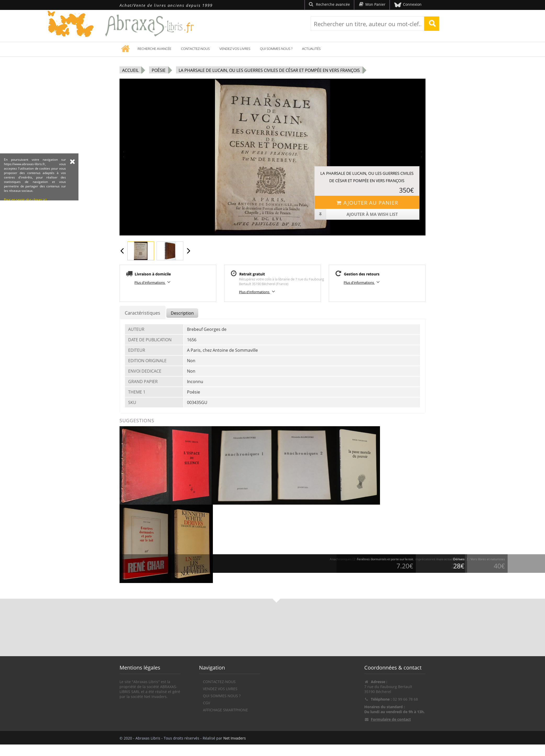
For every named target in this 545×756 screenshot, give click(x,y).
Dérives (459, 559)
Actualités (311, 49)
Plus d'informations (153, 282)
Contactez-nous (195, 49)
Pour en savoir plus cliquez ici (25, 229)
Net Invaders (235, 738)
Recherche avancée (154, 49)
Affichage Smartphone (225, 710)
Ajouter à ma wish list (356, 214)
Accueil (130, 70)
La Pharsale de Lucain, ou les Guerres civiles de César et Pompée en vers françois (269, 70)
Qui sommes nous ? (276, 49)
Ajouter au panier (367, 203)
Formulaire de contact (391, 719)
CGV (206, 703)
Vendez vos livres (235, 49)
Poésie (159, 70)
